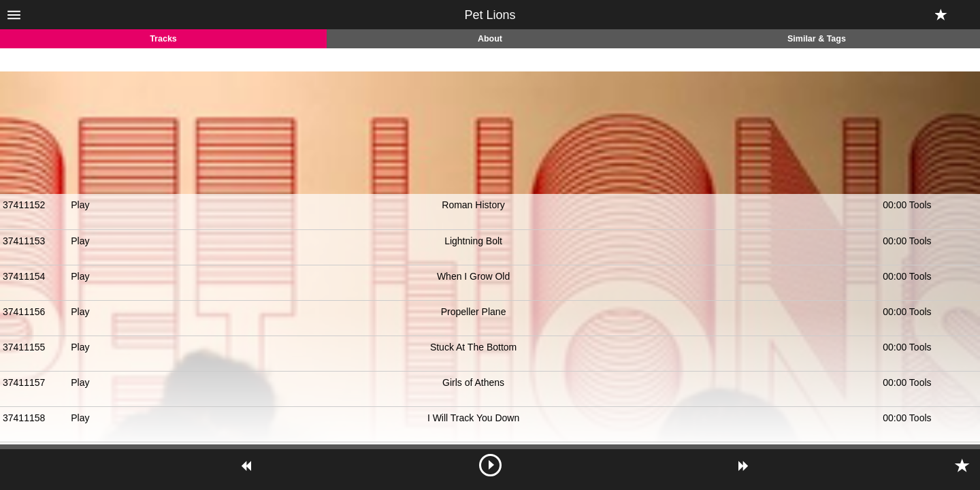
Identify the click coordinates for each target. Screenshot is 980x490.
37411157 (24, 382)
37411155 (24, 347)
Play (80, 205)
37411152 (24, 205)
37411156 (24, 312)
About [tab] (490, 39)
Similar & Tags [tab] (817, 39)
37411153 (24, 241)
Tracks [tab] (163, 39)
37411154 (24, 276)
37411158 (24, 418)
